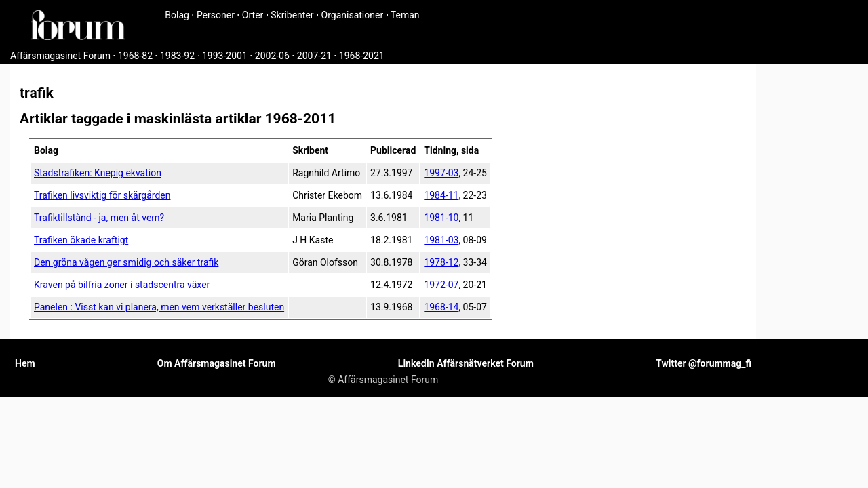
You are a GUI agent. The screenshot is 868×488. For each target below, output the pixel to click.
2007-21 (314, 56)
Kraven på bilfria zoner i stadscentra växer (122, 285)
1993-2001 (225, 56)
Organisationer (353, 15)
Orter (253, 15)
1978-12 (441, 262)
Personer (216, 15)
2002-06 (272, 56)
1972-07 (441, 285)
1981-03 (441, 240)
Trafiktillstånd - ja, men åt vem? (99, 218)
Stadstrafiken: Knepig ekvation (98, 173)
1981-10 (441, 218)
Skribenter (292, 15)
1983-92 (177, 56)
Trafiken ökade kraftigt (81, 240)
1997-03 (441, 173)
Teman (405, 15)
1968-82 (135, 56)
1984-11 (441, 195)
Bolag (177, 15)
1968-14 (441, 307)
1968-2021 (362, 56)
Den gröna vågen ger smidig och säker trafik (126, 262)
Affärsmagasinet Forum (60, 56)
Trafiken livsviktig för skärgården (102, 195)
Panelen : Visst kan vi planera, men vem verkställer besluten (159, 307)
